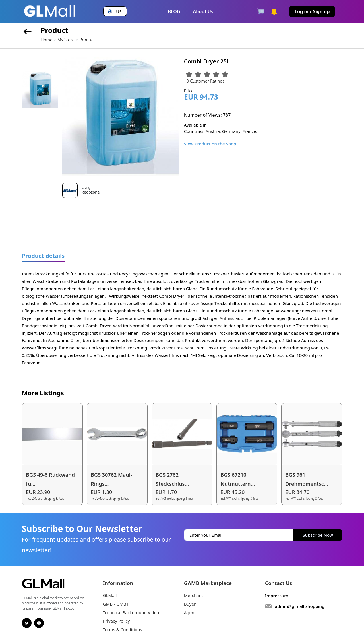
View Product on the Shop (210, 144)
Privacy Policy (116, 621)
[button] (115, 12)
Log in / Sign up (312, 11)
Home (46, 40)
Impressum (277, 596)
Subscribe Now (318, 535)
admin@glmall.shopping (300, 606)
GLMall (110, 595)
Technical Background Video (131, 612)
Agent (190, 612)
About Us (203, 11)
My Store (66, 40)
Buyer (190, 604)
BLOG (174, 11)
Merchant (194, 595)
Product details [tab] (43, 256)
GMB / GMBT (116, 604)
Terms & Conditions (123, 629)
